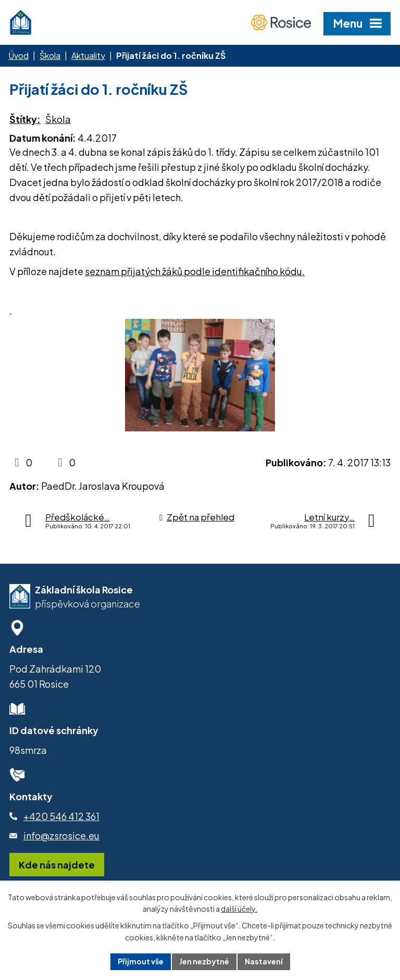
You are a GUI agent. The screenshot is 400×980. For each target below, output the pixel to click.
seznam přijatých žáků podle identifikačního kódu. (195, 271)
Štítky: (25, 119)
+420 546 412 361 (61, 816)
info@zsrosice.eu (61, 835)
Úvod (18, 55)
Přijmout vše (141, 961)
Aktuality (88, 55)
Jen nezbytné (204, 961)
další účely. (239, 909)
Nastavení (264, 961)
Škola (50, 55)
